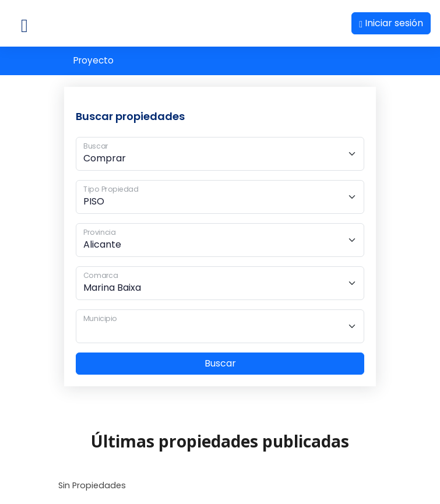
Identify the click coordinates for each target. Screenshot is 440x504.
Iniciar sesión (391, 23)
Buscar (220, 363)
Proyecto (94, 60)
